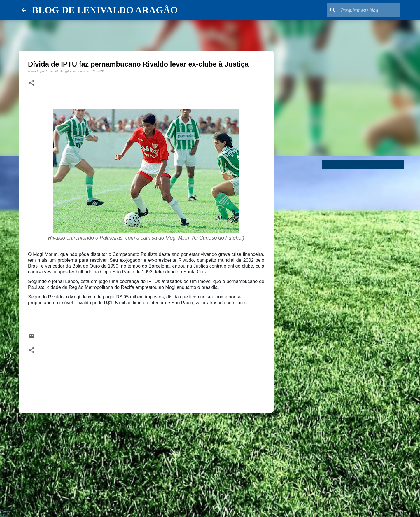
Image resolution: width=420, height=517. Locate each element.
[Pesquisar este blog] (369, 10)
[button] (32, 83)
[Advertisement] (146, 462)
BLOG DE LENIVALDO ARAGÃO (105, 10)
